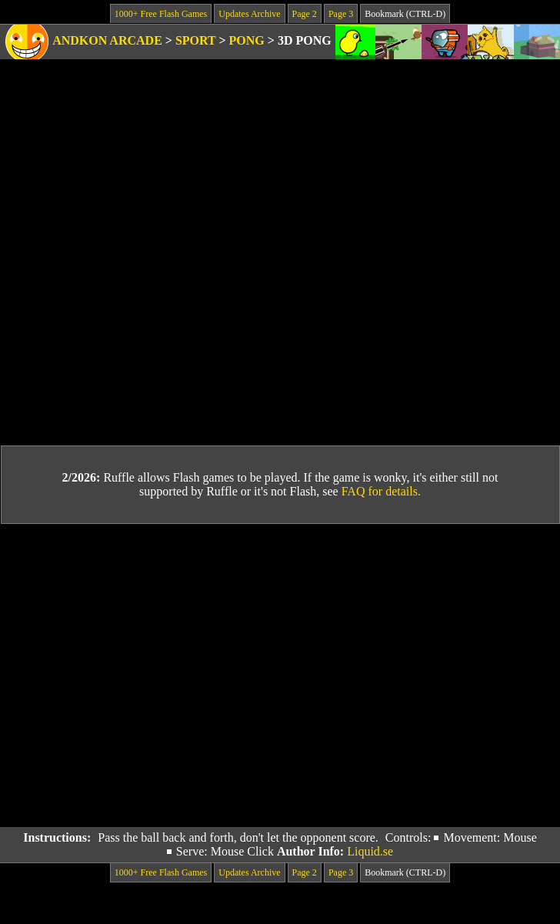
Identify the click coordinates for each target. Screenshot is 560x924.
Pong (247, 40)
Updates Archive (249, 14)
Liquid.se (370, 851)
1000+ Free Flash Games (161, 14)
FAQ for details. (381, 491)
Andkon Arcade (107, 40)
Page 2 (305, 14)
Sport (196, 40)
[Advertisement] (144, 676)
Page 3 (341, 14)
